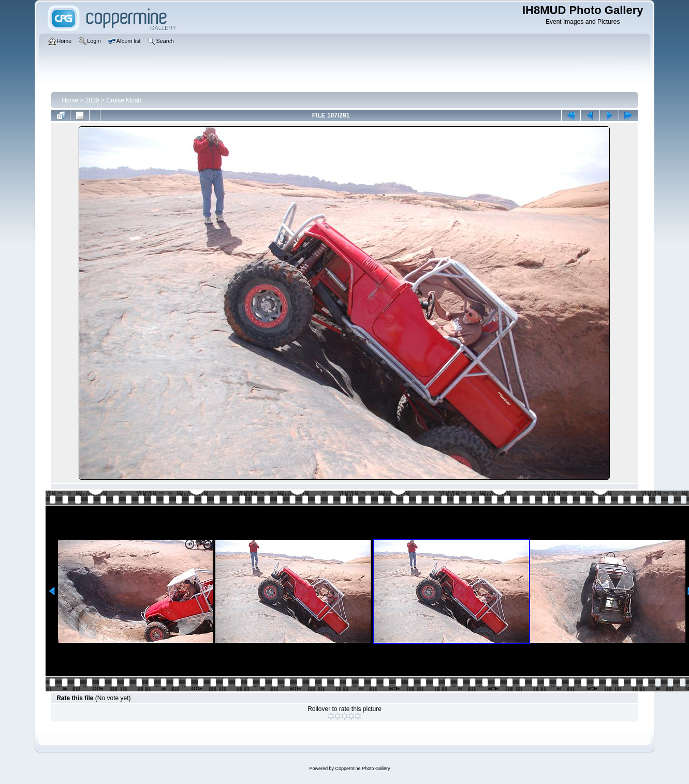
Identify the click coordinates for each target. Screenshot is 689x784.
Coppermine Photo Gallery (362, 768)
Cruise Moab (124, 100)
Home (70, 100)
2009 (92, 100)
